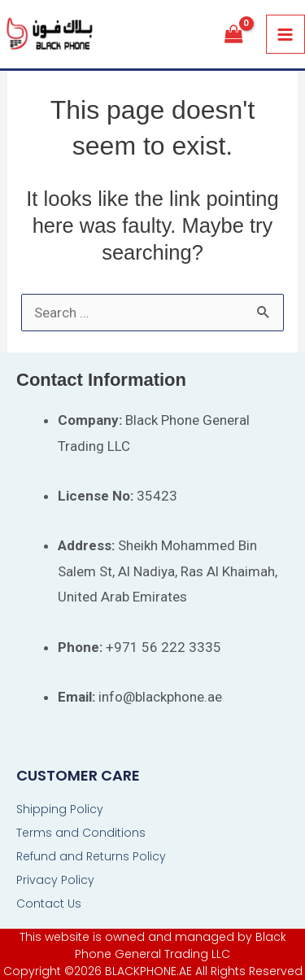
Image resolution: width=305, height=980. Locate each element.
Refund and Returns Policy (91, 856)
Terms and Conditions (81, 833)
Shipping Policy (60, 809)
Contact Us (49, 903)
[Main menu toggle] (286, 35)
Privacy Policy (55, 880)
